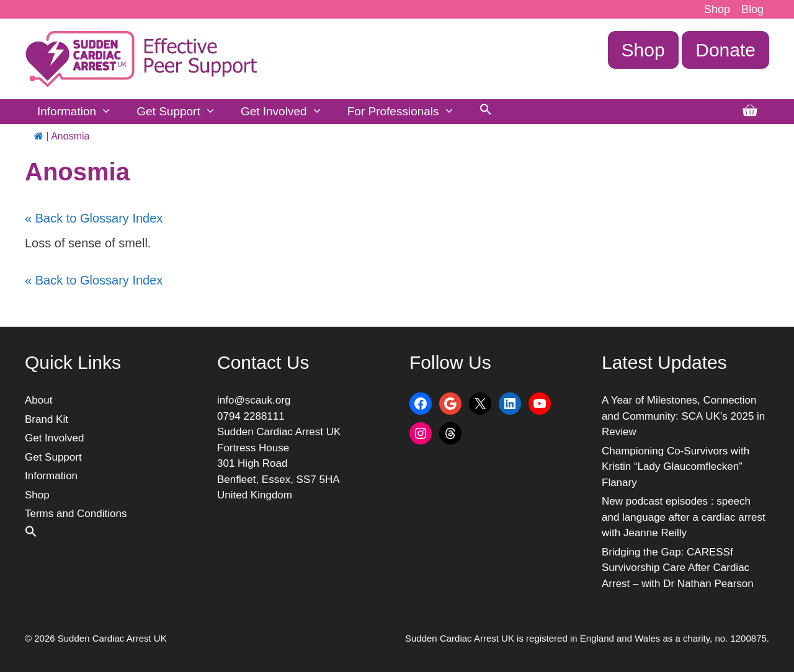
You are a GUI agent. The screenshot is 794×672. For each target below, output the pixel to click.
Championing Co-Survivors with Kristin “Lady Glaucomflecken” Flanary (676, 467)
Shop (717, 9)
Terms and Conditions (76, 514)
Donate (725, 50)
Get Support (182, 112)
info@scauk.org (254, 400)
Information (81, 112)
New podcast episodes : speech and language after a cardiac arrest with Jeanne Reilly (684, 517)
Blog (752, 9)
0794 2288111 (251, 416)
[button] (486, 112)
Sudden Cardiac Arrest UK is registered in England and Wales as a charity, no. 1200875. (587, 638)
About (38, 400)
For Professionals (407, 112)
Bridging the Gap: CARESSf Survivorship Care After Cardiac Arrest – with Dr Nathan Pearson (678, 568)
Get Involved (288, 112)
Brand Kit (47, 419)
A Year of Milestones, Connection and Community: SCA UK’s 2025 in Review (683, 416)
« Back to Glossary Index (94, 218)
